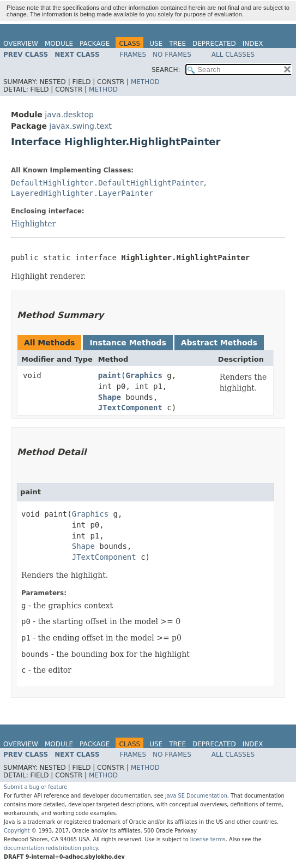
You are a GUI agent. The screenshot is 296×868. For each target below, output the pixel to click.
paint (110, 375)
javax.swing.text (80, 126)
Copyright (17, 831)
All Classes (233, 55)
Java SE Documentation (196, 796)
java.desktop (69, 115)
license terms (208, 839)
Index (253, 44)
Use (156, 44)
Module (59, 44)
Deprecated (214, 44)
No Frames (172, 55)
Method (145, 82)
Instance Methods (128, 343)
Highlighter (33, 224)
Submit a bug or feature (35, 787)
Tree (177, 44)
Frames (133, 55)
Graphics (144, 375)
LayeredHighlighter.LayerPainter (82, 193)
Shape (110, 397)
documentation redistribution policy (51, 848)
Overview (21, 44)
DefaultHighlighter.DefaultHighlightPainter (107, 183)
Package (95, 44)
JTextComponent (130, 408)
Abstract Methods (219, 343)
